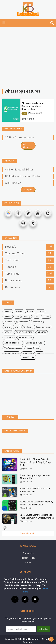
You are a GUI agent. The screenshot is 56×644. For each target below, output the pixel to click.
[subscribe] (21, 629)
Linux (17, 327)
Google (29, 343)
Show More (28, 357)
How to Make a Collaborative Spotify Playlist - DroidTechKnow (36, 503)
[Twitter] (28, 213)
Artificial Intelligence (13, 343)
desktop (19, 311)
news (24, 113)
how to (41, 311)
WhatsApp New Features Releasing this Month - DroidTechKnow (33, 106)
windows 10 (10, 322)
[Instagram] (23, 223)
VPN (17, 317)
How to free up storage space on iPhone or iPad (35, 477)
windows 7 (37, 322)
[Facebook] (18, 213)
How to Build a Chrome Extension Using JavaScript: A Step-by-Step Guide (35, 462)
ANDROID (42, 332)
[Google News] (8, 213)
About (28, 563)
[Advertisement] (28, 57)
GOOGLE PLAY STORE (25, 332)
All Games (27, 146)
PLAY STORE (10, 338)
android (30, 311)
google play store (43, 327)
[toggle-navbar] (4, 23)
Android (8, 317)
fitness (39, 353)
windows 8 (24, 322)
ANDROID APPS (25, 338)
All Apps (28, 190)
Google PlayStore (11, 353)
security (27, 317)
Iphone (7, 327)
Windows (27, 327)
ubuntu (46, 317)
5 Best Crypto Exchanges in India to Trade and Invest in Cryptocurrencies (37, 516)
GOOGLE (8, 332)
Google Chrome (33, 348)
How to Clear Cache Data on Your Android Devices (35, 490)
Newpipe (40, 343)
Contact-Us (28, 553)
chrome (8, 311)
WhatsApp (27, 353)
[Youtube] (38, 213)
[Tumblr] (33, 223)
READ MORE (28, 119)
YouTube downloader (13, 348)
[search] (52, 23)
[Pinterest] (48, 213)
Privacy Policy (28, 558)
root (36, 317)
